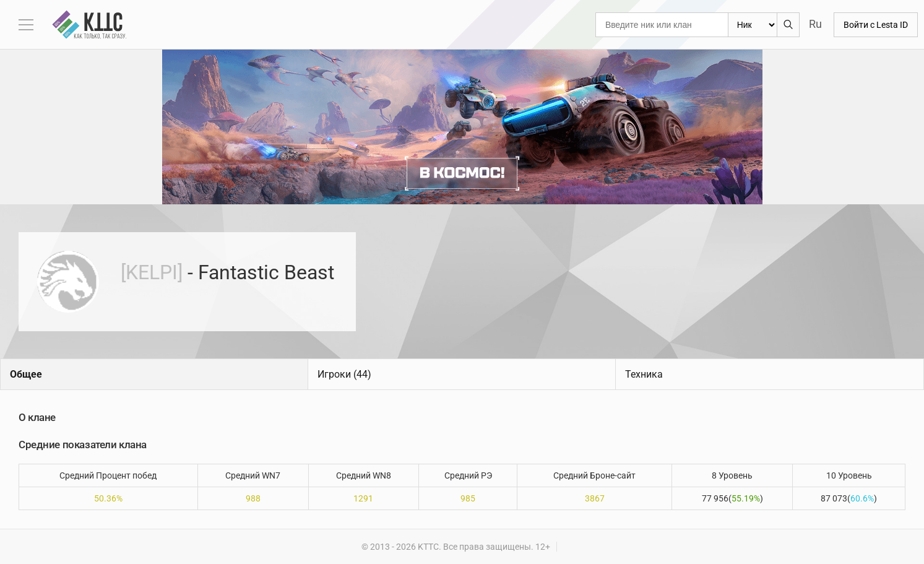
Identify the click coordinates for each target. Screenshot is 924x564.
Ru (815, 24)
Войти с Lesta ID (876, 25)
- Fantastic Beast (227, 272)
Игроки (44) (344, 374)
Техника (644, 374)
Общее (26, 374)
